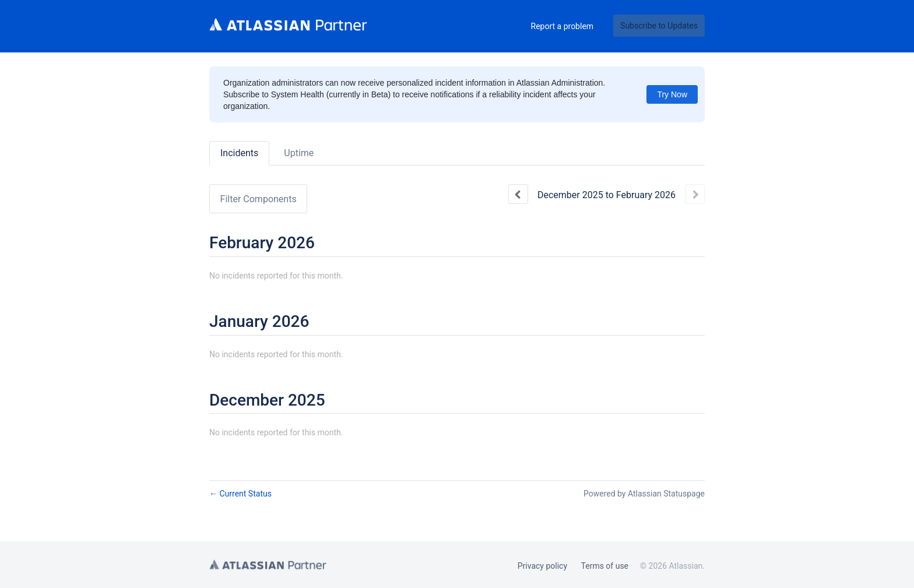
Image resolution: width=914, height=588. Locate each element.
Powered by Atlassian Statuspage (644, 494)
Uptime (299, 153)
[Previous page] (518, 194)
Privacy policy (542, 566)
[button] (659, 26)
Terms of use (605, 566)
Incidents (239, 153)
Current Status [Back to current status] (240, 494)
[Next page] (695, 194)
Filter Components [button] (259, 199)
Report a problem (563, 26)
